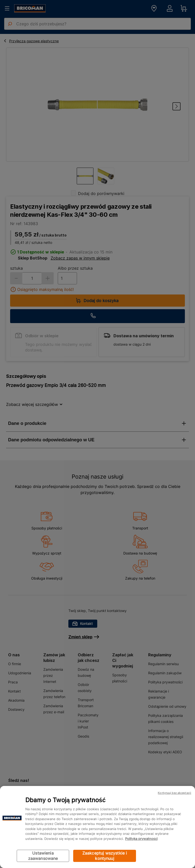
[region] (97, 827)
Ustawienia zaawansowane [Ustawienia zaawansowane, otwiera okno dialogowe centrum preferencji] (43, 856)
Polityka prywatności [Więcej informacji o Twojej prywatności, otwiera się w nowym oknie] (141, 839)
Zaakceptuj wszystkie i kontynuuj (105, 856)
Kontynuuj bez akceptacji (174, 793)
